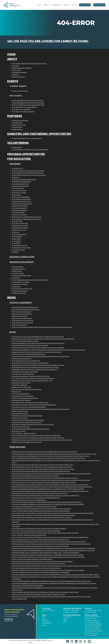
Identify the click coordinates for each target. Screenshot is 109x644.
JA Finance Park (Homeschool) (22, 204)
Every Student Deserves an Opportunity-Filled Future (29, 64)
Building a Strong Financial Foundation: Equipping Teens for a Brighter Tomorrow (38, 365)
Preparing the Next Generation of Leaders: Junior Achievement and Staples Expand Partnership (43, 339)
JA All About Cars (17, 168)
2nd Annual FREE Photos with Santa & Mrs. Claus (28, 100)
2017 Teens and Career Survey (22, 312)
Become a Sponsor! (18, 77)
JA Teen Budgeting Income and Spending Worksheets (30, 280)
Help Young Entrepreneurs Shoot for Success (27, 389)
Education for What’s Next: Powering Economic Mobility (30, 345)
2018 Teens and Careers (20, 316)
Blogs (13, 332)
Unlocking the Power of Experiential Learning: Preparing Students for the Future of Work (41, 356)
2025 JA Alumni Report (19, 325)
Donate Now (85, 5)
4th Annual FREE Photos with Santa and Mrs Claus (28, 105)
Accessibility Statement (19, 72)
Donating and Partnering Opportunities (39, 134)
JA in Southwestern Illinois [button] (94, 631)
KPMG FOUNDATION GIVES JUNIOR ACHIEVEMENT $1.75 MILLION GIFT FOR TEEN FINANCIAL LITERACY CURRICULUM (51, 581)
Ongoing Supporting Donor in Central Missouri (27, 138)
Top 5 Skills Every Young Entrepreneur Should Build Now (30, 363)
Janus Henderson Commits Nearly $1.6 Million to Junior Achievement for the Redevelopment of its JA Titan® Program (50, 537)
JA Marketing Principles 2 (20, 228)
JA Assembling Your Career (21, 282)
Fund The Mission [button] (91, 612)
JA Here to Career (18, 273)
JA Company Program (19, 193)
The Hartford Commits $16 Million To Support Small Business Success (34, 507)
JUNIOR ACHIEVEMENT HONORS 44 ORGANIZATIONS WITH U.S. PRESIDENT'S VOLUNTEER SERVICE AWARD (48, 504)
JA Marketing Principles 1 (20, 226)
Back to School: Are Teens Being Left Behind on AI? (29, 354)
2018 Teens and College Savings (22, 318)
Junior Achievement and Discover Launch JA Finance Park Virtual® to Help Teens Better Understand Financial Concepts (51, 480)
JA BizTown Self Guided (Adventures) (24, 179)
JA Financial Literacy (18, 212)
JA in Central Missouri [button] (92, 621)
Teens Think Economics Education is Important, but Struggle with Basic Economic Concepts (42, 517)
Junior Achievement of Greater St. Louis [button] (92, 618)
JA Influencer (16, 287)
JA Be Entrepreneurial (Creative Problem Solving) (28, 171)
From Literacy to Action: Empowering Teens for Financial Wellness (33, 378)
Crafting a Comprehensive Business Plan (25, 398)
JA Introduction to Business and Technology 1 (27, 217)
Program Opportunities (26, 154)
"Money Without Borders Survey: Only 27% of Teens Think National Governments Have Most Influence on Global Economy (51, 474)
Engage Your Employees (20, 120)
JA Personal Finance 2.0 (20, 245)
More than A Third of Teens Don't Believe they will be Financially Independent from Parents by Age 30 (45, 478)
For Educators (19, 159)
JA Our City (15, 232)
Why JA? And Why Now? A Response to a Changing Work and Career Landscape (38, 438)
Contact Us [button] (9, 619)
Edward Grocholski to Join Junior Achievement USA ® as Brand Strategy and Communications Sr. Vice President (48, 570)
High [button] (65, 621)
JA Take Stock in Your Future (21, 248)
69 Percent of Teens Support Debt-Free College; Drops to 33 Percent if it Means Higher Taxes (42, 465)
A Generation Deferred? (20, 385)
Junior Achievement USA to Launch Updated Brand (29, 500)
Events (66, 5)
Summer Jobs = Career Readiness (23, 374)
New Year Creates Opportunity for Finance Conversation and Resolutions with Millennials (40, 572)
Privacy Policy (16, 70)
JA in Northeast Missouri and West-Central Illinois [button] (93, 624)
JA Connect (16, 278)
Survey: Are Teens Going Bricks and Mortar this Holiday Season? (32, 559)
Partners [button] (88, 608)
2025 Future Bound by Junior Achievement (26, 361)
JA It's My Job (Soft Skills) (20, 223)
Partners (15, 116)
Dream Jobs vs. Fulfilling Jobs (21, 387)
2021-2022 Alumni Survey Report (22, 323)
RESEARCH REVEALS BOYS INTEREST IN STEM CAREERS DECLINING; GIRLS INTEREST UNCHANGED (46, 553)
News (74, 5)
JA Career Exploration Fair (20, 184)
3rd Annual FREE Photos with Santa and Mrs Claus (28, 103)
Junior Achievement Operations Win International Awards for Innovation (35, 476)
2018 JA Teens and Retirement (22, 314)
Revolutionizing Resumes (20, 414)
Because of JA (17, 392)
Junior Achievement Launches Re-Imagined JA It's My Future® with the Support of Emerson (42, 467)
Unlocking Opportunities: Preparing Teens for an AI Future (31, 376)
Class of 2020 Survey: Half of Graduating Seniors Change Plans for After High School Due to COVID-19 (44, 452)
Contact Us (16, 75)
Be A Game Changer (19, 431)
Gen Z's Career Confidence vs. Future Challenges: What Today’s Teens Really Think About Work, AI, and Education (49, 350)
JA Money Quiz (17, 271)
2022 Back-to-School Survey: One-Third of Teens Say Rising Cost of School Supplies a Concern (42, 440)
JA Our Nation (16, 239)
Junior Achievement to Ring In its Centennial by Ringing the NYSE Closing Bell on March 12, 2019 (43, 469)
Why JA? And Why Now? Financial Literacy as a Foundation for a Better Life (36, 435)
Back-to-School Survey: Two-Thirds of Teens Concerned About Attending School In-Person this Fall (44, 482)
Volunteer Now (17, 147)
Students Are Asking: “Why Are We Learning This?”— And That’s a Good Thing (37, 352)
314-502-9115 (8, 621)
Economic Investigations (20, 291)
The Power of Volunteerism (21, 394)
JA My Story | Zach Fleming (21, 427)
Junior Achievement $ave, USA (22, 289)
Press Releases (17, 447)
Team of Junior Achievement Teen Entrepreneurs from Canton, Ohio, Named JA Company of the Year (45, 533)
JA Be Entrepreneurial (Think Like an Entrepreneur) (29, 175)
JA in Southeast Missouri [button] (93, 627)
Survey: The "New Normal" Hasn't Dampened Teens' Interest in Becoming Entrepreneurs (41, 511)
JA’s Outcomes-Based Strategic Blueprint (25, 341)
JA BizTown (16, 177)
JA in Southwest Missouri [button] (93, 629)
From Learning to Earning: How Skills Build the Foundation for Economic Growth (38, 337)
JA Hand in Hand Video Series (21, 275)
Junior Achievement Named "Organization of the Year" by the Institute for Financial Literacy (41, 509)
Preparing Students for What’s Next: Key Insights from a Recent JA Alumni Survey (38, 343)
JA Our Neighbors (18, 267)
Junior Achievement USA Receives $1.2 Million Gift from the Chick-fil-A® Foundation (39, 528)
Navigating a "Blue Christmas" (21, 400)
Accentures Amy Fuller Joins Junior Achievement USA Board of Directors (36, 531)
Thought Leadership (20, 302)
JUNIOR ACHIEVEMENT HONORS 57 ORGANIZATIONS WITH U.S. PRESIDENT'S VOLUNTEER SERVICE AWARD (48, 555)
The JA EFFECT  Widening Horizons (24, 433)
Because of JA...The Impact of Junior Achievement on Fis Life (32, 381)
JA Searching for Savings (20, 284)
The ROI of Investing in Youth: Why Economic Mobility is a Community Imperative (38, 348)
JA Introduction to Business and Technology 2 (27, 219)
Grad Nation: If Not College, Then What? (25, 372)
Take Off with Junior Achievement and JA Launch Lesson (30, 402)
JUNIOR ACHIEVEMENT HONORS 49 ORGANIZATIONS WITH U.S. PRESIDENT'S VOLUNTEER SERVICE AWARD (48, 489)
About (46, 5)
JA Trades (15, 252)
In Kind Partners (17, 123)
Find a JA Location (91, 635)
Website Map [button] (45, 640)
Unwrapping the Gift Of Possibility (23, 396)
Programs (56, 5)
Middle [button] (66, 619)
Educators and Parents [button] (72, 608)
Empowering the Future (20, 418)
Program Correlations (22, 257)
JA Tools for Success (18, 250)
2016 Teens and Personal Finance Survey (25, 307)
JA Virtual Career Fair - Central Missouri (24, 107)
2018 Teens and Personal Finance (23, 321)
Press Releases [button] (47, 623)
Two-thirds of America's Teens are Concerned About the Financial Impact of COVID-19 (40, 493)
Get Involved (99, 5)
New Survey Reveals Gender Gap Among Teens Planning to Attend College (36, 568)
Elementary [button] (67, 617)
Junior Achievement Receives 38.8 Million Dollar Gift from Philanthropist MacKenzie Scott (41, 471)
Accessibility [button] (37, 640)
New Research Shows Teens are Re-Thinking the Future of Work (33, 424)
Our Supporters (17, 127)
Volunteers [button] (46, 608)
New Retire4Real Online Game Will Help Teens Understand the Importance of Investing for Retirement (45, 496)
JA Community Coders (19, 190)
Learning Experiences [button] (72, 615)
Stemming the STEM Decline (21, 383)
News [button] (44, 625)
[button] (49, 5)
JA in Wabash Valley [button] (91, 633)
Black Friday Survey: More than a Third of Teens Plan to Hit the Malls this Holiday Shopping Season (44, 515)
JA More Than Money (19, 230)
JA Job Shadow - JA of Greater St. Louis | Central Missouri (30, 150)
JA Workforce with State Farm (22, 359)
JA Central (15, 66)
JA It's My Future (17, 221)
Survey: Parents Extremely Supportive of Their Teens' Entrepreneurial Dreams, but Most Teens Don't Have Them (48, 557)
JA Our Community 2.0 (19, 234)
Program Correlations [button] (71, 612)
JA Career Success (18, 188)
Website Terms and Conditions (22, 68)
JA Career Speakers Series (20, 186)
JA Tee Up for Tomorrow (20, 91)
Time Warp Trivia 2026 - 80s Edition (23, 112)
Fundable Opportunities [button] (93, 610)
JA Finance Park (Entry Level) (21, 201)
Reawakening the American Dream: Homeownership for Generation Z (35, 370)
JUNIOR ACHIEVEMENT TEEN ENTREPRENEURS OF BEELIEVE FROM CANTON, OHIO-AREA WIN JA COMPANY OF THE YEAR (53, 550)
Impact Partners (17, 129)
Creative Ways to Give (19, 125)
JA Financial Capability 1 (20, 208)
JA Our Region (17, 241)
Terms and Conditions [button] (15, 640)
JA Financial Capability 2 (20, 210)
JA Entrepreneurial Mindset (21, 197)
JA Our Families (17, 237)
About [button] (44, 615)
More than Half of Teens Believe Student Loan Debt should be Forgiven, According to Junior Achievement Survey (49, 542)
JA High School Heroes (19, 215)
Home (39, 5)
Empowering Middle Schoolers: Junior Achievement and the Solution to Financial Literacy (41, 409)
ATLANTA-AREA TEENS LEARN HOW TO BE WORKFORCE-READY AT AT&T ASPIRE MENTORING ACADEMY (47, 502)
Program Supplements (22, 262)
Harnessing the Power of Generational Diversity (27, 416)
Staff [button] (44, 617)
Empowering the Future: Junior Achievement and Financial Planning (34, 405)
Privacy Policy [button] (28, 640)
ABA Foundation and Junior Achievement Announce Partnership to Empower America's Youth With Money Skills (48, 458)
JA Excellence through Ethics (21, 199)
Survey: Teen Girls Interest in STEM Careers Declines (29, 535)
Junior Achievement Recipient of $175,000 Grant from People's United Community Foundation (42, 561)
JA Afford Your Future (19, 293)
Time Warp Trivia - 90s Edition (21, 109)
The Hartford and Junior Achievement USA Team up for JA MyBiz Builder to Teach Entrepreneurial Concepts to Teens (50, 485)
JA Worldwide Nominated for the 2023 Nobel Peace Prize (31, 429)
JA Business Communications (21, 182)
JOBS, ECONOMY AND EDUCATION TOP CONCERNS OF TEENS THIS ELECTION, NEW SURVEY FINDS (45, 592)
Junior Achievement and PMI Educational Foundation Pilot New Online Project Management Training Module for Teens (51, 456)
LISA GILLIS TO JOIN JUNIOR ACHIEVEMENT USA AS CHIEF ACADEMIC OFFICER (38, 594)
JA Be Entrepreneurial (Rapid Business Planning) (28, 173)
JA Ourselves (16, 243)
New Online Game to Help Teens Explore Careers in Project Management (36, 498)
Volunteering (18, 143)
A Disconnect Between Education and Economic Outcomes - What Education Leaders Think (42, 327)
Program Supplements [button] (71, 610)
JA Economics (16, 195)
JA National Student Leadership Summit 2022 (27, 442)
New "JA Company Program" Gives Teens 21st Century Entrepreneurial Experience (38, 564)
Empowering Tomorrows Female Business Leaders (29, 407)
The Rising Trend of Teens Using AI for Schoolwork (28, 420)
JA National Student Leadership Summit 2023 (27, 422)
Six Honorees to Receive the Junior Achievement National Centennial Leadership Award (40, 539)
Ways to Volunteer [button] (48, 610)
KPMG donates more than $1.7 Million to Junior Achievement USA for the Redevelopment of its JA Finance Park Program (51, 544)
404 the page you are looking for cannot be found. (48, 41)
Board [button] (44, 619)
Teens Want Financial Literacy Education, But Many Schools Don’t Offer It (35, 367)
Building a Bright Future (20, 411)
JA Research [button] (46, 621)
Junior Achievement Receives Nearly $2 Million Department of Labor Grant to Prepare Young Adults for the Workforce (50, 491)
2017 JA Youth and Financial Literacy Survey (26, 309)
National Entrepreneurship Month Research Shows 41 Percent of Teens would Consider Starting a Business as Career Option (52, 487)
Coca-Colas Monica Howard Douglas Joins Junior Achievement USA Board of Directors (40, 546)
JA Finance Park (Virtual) (20, 206)
